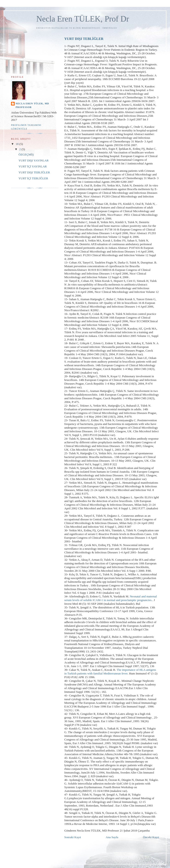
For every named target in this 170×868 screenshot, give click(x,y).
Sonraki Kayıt (73, 837)
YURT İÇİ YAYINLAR (33, 166)
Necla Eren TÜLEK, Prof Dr (83, 19)
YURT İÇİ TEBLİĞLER (33, 178)
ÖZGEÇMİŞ (26, 154)
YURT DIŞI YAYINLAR (33, 160)
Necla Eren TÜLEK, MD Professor (32, 105)
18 (17, 144)
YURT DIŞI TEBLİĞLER (84, 39)
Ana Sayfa (112, 837)
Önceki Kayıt (151, 837)
